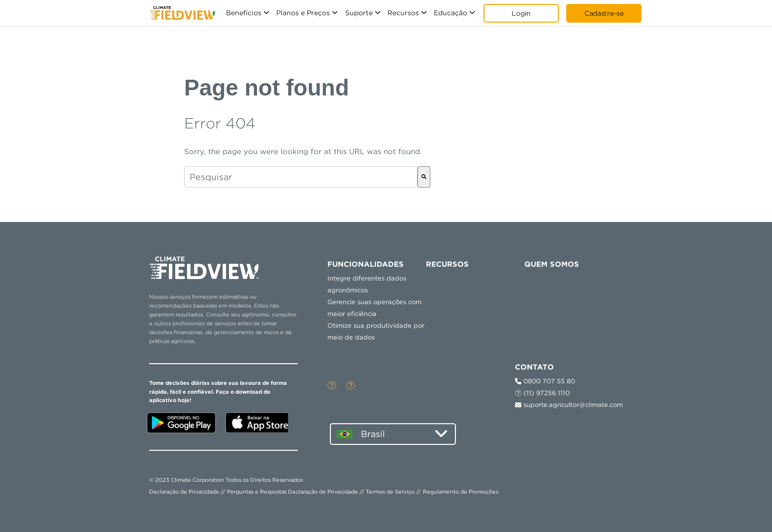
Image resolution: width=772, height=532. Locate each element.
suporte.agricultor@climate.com (569, 405)
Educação (450, 13)
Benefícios (244, 13)
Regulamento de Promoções (461, 492)
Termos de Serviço (390, 492)
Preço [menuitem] (446, 289)
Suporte (359, 13)
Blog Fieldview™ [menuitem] (562, 304)
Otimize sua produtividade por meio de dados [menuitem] (376, 331)
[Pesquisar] (424, 177)
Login (521, 13)
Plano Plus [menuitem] (453, 304)
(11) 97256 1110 (542, 393)
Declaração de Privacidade (184, 492)
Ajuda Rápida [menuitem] (459, 332)
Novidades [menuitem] (552, 289)
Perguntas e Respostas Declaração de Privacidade (292, 492)
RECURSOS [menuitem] (447, 264)
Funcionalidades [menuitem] (366, 264)
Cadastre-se (604, 13)
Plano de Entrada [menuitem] (465, 318)
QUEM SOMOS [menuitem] (552, 264)
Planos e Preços (303, 13)
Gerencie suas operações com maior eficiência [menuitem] (374, 308)
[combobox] (301, 177)
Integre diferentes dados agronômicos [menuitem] (367, 284)
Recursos (403, 13)
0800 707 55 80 (545, 381)
